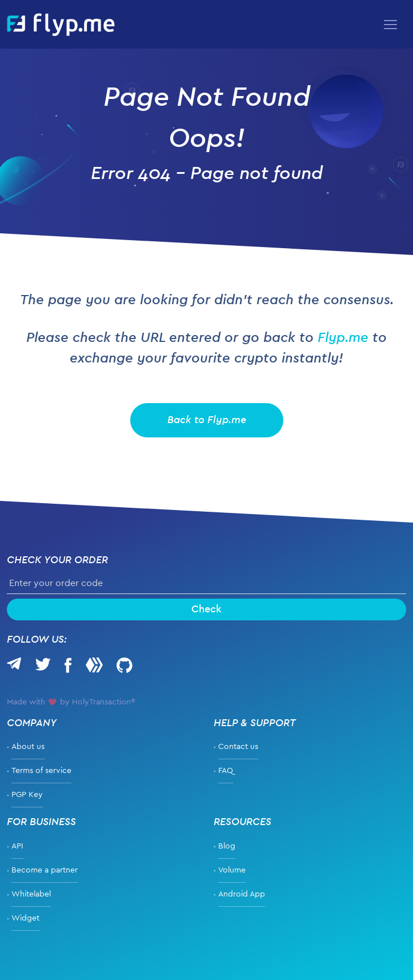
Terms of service (41, 771)
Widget (25, 918)
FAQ (226, 771)
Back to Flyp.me (207, 420)
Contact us (238, 747)
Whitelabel (31, 894)
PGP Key (27, 795)
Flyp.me (343, 338)
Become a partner (45, 870)
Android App (242, 894)
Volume (232, 870)
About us (28, 747)
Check (206, 609)
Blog (227, 846)
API (17, 846)
